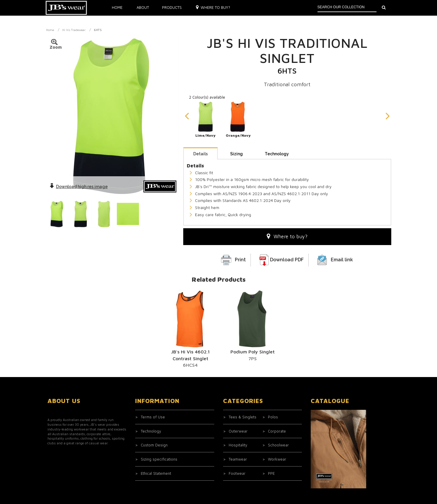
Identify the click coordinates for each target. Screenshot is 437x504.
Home (117, 7)
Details (201, 154)
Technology (277, 154)
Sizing (236, 154)
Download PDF (287, 260)
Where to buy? (213, 7)
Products (172, 7)
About (143, 7)
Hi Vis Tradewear (74, 30)
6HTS (98, 30)
